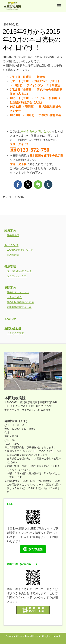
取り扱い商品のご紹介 (19, 271)
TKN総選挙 (13, 255)
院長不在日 (13, 235)
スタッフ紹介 (14, 297)
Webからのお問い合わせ (36, 131)
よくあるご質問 (15, 333)
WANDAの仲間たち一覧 (20, 250)
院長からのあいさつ (18, 292)
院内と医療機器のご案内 (20, 302)
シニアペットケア (17, 276)
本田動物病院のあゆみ (19, 307)
